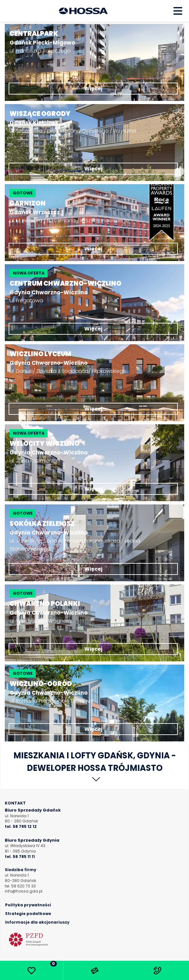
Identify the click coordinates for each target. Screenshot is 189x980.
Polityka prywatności (28, 905)
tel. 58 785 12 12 (21, 827)
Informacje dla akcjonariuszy (37, 922)
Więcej (93, 89)
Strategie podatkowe (28, 914)
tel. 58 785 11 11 (20, 857)
